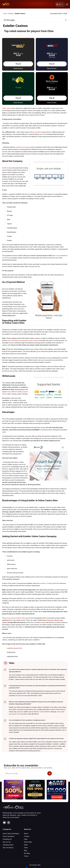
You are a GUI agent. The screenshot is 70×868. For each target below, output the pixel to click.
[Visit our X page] (9, 803)
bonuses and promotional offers (15, 618)
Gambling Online (8, 825)
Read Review (18, 68)
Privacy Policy (35, 865)
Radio (26, 825)
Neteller (36, 712)
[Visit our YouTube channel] (4, 803)
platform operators (35, 132)
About (26, 814)
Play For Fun (7, 822)
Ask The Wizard (8, 828)
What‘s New (28, 822)
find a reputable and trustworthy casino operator (23, 340)
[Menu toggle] (67, 4)
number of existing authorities (50, 583)
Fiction (26, 836)
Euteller (4, 168)
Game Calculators (9, 816)
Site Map (27, 833)
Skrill (48, 712)
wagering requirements (15, 648)
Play (18, 64)
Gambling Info (7, 819)
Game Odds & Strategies (11, 814)
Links (26, 819)
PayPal (42, 712)
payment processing (22, 147)
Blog (25, 830)
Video (26, 828)
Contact (27, 816)
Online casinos (7, 108)
